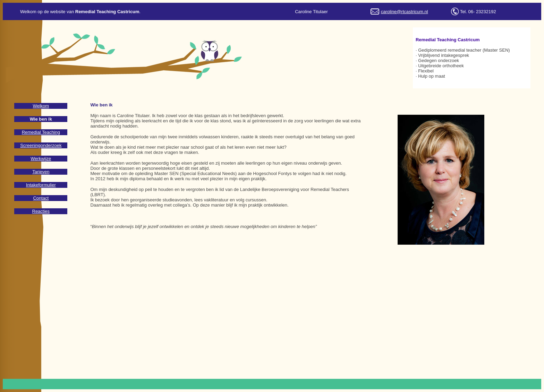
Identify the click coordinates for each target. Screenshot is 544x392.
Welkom (41, 106)
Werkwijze (41, 159)
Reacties (41, 211)
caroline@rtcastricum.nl (405, 12)
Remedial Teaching (41, 132)
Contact (41, 198)
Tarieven (41, 172)
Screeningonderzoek (41, 145)
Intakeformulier (41, 185)
